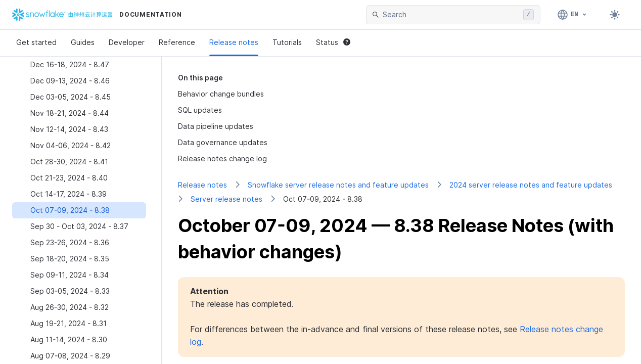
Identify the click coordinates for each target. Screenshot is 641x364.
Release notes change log (222, 158)
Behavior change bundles (221, 94)
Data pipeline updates (216, 126)
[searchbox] (451, 15)
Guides (83, 42)
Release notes (234, 42)
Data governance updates (223, 142)
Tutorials (287, 42)
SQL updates (200, 110)
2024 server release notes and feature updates (531, 185)
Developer (127, 42)
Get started (36, 42)
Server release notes (226, 199)
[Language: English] (573, 15)
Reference (177, 42)
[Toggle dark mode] (615, 15)
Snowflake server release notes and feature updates (338, 185)
